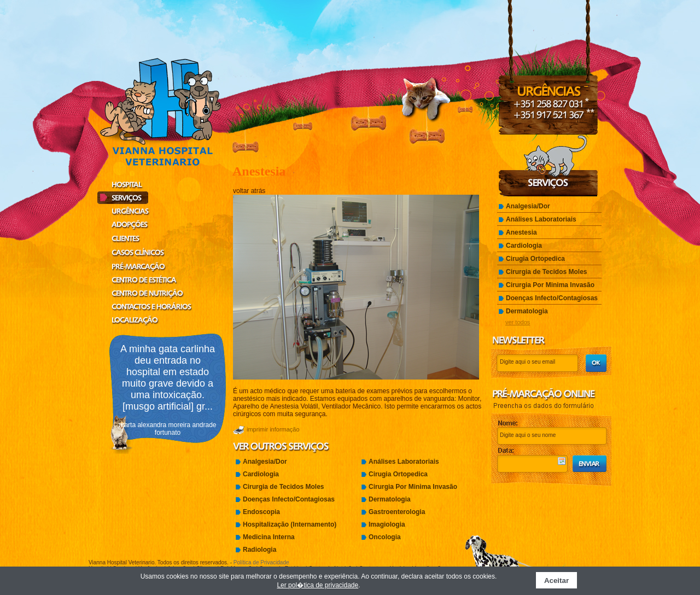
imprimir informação (273, 429)
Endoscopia (261, 512)
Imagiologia (387, 524)
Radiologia (259, 550)
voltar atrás (249, 191)
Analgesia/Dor (265, 462)
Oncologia (385, 537)
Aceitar (556, 581)
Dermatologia (390, 499)
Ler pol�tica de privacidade (317, 585)
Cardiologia (261, 474)
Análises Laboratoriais (404, 462)
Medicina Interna (269, 537)
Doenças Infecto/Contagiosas (289, 499)
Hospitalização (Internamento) (290, 524)
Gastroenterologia (397, 512)
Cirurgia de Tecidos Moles (283, 487)
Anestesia (521, 232)
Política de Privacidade (261, 562)
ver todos (518, 322)
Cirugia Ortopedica (398, 474)
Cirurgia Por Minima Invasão (413, 487)
